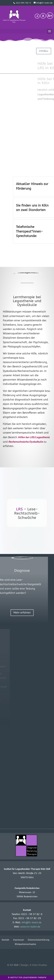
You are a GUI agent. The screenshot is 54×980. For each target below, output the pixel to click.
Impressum (19, 940)
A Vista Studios (38, 965)
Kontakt (5, 940)
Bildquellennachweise (25, 944)
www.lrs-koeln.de (30, 927)
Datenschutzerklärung (39, 940)
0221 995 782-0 (23, 3)
